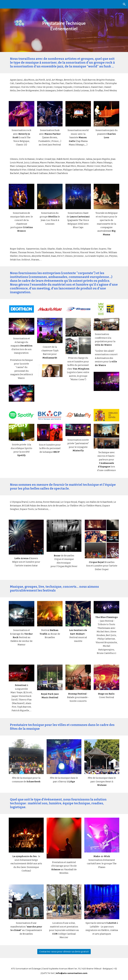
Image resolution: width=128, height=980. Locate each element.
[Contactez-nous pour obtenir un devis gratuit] (64, 951)
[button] (124, 4)
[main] (64, 26)
